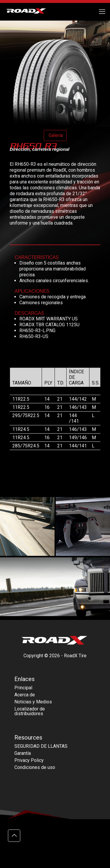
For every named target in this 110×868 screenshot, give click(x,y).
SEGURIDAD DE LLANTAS (41, 746)
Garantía (23, 753)
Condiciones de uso (35, 767)
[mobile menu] (102, 12)
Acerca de (25, 695)
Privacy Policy (29, 760)
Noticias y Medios (33, 702)
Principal (23, 688)
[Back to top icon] (14, 836)
